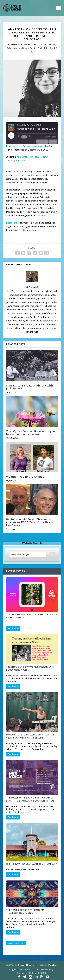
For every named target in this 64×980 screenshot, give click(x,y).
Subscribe (42, 141)
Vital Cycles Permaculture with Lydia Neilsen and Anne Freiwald (31, 433)
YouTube (20, 161)
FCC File (43, 973)
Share (53, 141)
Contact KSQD (27, 969)
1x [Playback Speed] (24, 137)
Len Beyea (25, 44)
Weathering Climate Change (25, 477)
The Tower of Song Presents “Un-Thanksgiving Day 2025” (26, 911)
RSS (37, 157)
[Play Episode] (11, 135)
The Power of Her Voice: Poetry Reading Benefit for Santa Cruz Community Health (32, 799)
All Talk (52, 44)
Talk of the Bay (46, 48)
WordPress (53, 965)
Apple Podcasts (25, 157)
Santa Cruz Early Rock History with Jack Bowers (30, 387)
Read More (13, 628)
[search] (25, 555)
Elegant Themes (26, 965)
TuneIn (10, 161)
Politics (33, 48)
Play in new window (32, 146)
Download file (13, 146)
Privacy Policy (45, 969)
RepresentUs (13, 223)
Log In (13, 969)
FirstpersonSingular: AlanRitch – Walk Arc (32, 864)
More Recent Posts (16, 943)
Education (12, 48)
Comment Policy (26, 973)
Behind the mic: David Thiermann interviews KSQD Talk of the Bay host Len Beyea (32, 522)
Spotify (45, 157)
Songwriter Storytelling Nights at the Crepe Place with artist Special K (30, 736)
